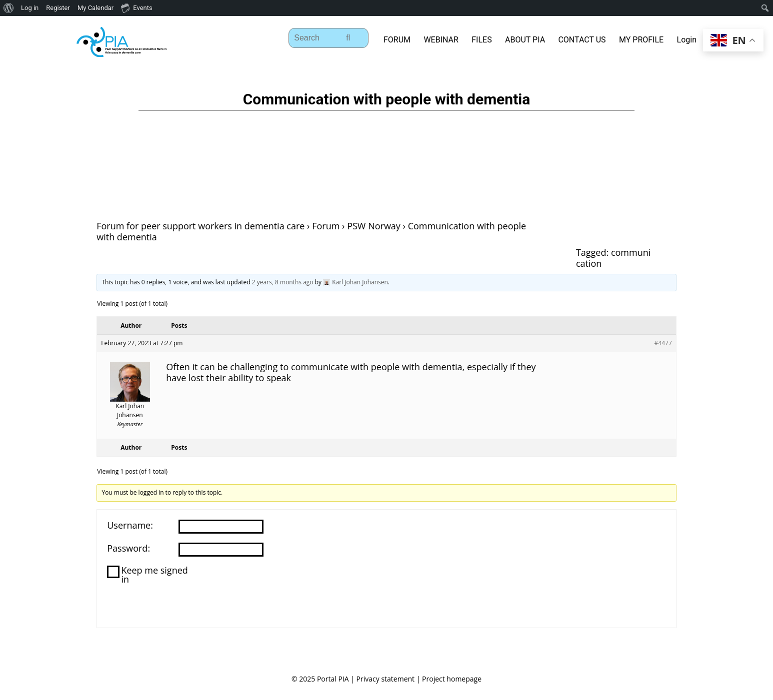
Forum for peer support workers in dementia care (200, 226)
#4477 (663, 343)
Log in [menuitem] (30, 8)
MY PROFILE (641, 40)
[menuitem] (9, 8)
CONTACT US (582, 40)
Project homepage (452, 679)
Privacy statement (386, 679)
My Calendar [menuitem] (95, 8)
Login (687, 40)
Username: (130, 525)
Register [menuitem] (58, 8)
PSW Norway (374, 226)
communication (613, 258)
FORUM (397, 40)
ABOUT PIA (525, 40)
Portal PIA (333, 679)
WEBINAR (441, 40)
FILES (481, 40)
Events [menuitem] (136, 7)
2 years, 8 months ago (283, 282)
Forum (326, 226)
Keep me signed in (154, 575)
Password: (128, 548)
